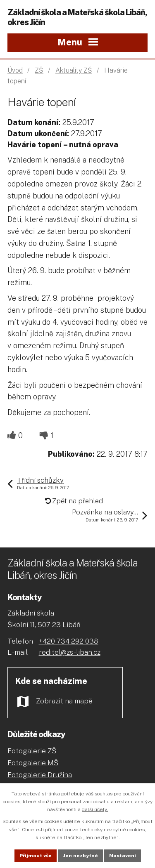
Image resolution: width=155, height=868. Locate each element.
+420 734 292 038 (69, 641)
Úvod (15, 70)
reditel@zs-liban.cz (70, 652)
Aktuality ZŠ (74, 70)
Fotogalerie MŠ (33, 763)
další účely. (95, 809)
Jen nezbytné (80, 856)
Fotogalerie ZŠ (32, 751)
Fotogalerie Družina (40, 775)
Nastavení (123, 856)
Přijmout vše (36, 856)
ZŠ (39, 70)
